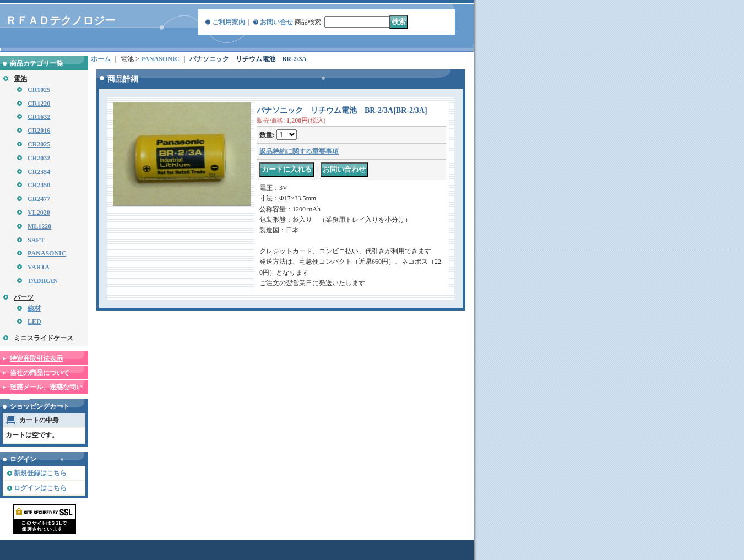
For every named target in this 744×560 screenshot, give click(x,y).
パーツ (24, 297)
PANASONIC (47, 253)
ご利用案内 (229, 22)
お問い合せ (276, 22)
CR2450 (39, 185)
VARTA (39, 267)
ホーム (101, 59)
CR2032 (39, 158)
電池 (20, 79)
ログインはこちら (40, 488)
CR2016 (39, 131)
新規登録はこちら (40, 473)
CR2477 (39, 199)
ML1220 (39, 226)
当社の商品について (40, 373)
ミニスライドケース (44, 338)
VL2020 (39, 213)
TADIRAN (43, 281)
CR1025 (39, 90)
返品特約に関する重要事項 (299, 151)
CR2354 (39, 172)
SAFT (36, 240)
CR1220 (39, 104)
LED (34, 322)
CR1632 (39, 117)
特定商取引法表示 (36, 358)
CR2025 (39, 144)
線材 (34, 308)
